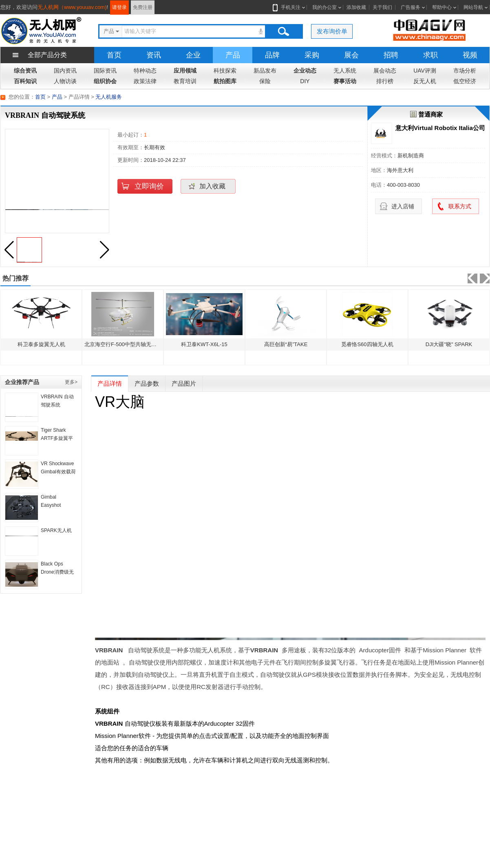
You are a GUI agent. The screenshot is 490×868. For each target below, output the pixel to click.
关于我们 (382, 7)
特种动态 (145, 71)
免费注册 (143, 7)
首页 (114, 55)
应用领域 (185, 71)
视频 (470, 55)
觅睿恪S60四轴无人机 (367, 344)
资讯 (154, 55)
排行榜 (385, 81)
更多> (71, 382)
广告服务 (411, 7)
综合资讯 (25, 71)
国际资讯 (105, 71)
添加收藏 (356, 7)
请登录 (119, 7)
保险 (265, 81)
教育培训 (185, 81)
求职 (430, 55)
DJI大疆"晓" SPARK (449, 344)
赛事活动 (345, 81)
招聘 (391, 55)
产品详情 (110, 383)
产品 (233, 55)
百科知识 (25, 81)
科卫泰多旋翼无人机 (41, 344)
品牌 (272, 55)
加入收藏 (212, 186)
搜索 (283, 31)
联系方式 (460, 206)
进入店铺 (403, 206)
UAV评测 (425, 71)
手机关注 (289, 7)
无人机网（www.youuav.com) (72, 7)
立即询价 (149, 186)
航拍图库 (225, 81)
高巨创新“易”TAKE (286, 344)
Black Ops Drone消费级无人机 (57, 572)
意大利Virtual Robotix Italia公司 (440, 128)
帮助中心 (442, 7)
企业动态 (305, 71)
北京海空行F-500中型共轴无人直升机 (128, 344)
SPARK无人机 (56, 530)
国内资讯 (65, 71)
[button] (104, 250)
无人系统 (345, 71)
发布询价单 (332, 31)
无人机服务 (109, 97)
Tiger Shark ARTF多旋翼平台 (57, 438)
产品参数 (147, 383)
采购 (312, 55)
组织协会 (105, 81)
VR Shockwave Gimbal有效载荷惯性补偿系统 (58, 472)
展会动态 (385, 71)
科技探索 (225, 71)
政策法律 (145, 81)
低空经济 (465, 81)
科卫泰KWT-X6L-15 (204, 344)
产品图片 (184, 383)
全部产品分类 (47, 55)
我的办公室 (324, 7)
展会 (351, 55)
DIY (305, 81)
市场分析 (465, 71)
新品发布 (265, 71)
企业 (193, 55)
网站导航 (473, 7)
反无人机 (425, 81)
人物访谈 (65, 81)
